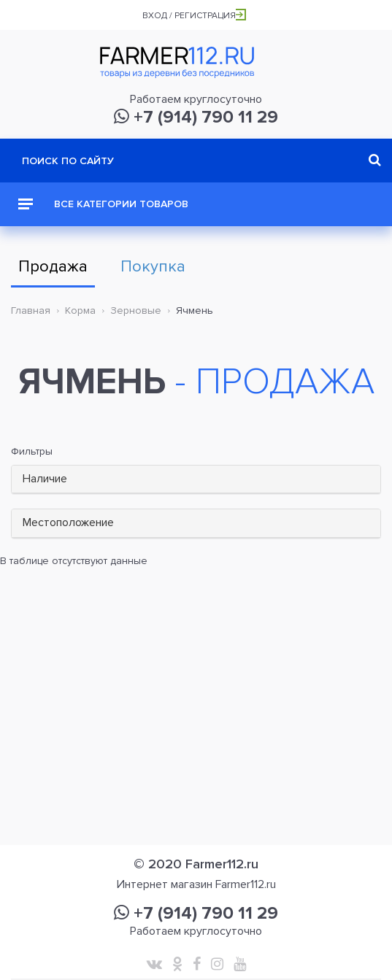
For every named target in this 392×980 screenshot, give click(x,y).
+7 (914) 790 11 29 (196, 117)
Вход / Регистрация (194, 16)
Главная (31, 310)
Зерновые (136, 310)
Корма (80, 310)
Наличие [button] (45, 479)
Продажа (53, 267)
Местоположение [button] (68, 522)
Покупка (153, 267)
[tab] (196, 480)
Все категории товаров (103, 204)
